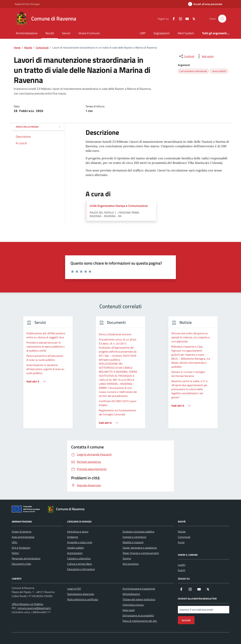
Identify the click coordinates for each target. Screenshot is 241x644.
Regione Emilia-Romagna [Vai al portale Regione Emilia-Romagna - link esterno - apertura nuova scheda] (27, 4)
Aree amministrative (23, 537)
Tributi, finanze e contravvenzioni (141, 553)
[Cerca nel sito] (222, 19)
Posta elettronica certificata (83, 599)
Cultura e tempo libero (79, 564)
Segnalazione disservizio (81, 594)
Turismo (127, 558)
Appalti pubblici (76, 548)
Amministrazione (27, 33)
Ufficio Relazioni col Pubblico (27, 604)
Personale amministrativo (26, 558)
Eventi (182, 570)
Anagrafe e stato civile (80, 542)
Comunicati (184, 537)
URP (143, 33)
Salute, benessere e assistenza (140, 548)
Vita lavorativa (131, 564)
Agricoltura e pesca (78, 532)
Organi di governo (22, 532)
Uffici (15, 542)
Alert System (186, 33)
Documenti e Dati (21, 564)
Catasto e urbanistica (79, 558)
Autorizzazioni (75, 553)
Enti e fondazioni (21, 548)
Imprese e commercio (134, 537)
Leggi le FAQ (74, 589)
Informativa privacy (133, 605)
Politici (15, 553)
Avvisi (181, 542)
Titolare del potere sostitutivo (139, 599)
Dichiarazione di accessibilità (138, 615)
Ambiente (73, 537)
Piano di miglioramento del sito (140, 621)
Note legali (129, 610)
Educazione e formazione (81, 569)
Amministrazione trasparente (139, 589)
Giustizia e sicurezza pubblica (138, 532)
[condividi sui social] (186, 56)
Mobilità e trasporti (133, 542)
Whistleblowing (131, 594)
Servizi (66, 33)
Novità (50, 33)
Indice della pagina (38, 127)
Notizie (182, 532)
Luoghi (182, 565)
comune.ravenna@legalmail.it (34, 608)
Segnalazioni (162, 33)
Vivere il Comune (89, 33)
